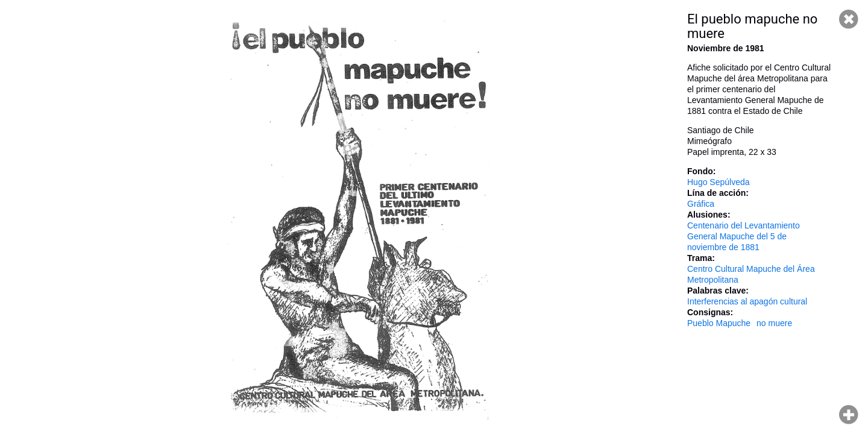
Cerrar (849, 19)
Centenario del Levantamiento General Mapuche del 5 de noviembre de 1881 (744, 236)
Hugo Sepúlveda (719, 182)
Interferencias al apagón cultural (747, 301)
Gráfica (701, 204)
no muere (774, 323)
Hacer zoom (849, 415)
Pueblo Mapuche (719, 323)
